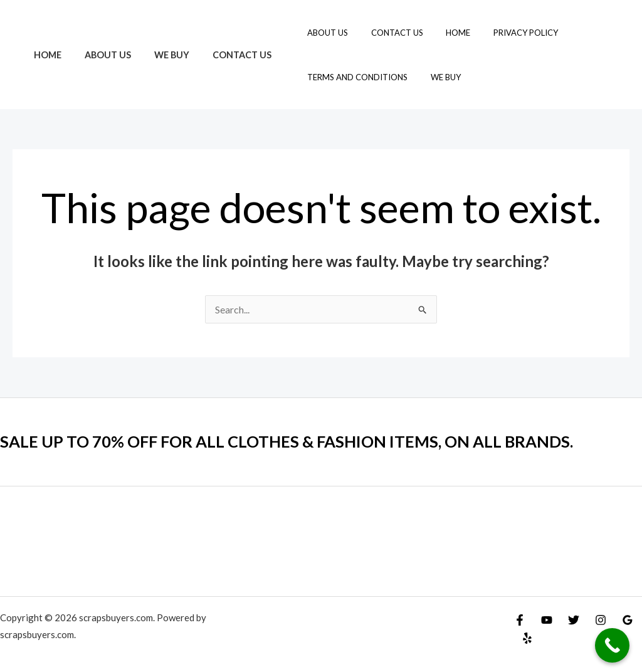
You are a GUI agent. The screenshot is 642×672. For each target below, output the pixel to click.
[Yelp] (527, 638)
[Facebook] (520, 620)
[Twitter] (574, 620)
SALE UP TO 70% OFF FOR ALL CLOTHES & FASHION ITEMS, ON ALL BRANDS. (291, 441)
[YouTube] (547, 620)
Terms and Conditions (333, 77)
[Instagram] (601, 620)
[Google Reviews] (628, 620)
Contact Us (224, 55)
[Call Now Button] (612, 645)
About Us (100, 55)
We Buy (159, 55)
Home (45, 55)
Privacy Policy (481, 33)
